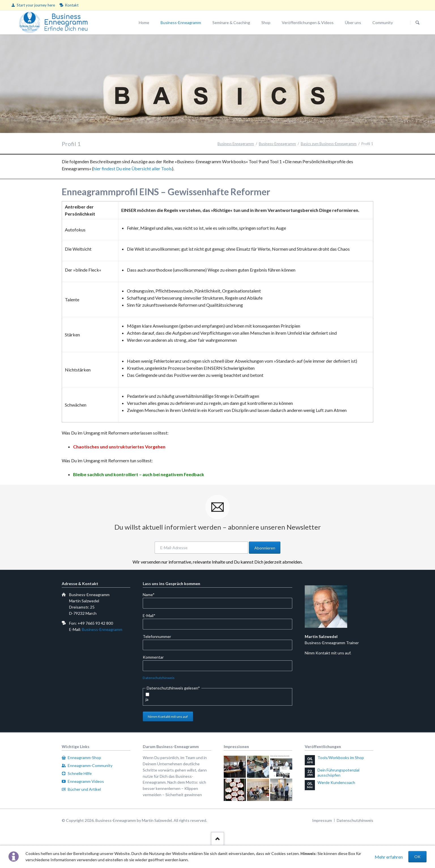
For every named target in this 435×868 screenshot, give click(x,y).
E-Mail (152, 615)
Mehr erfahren (389, 857)
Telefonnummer (157, 636)
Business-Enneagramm (102, 629)
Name (152, 594)
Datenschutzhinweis (159, 678)
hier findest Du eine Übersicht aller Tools (133, 168)
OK (417, 857)
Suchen (417, 23)
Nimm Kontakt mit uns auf (168, 716)
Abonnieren (265, 548)
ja (147, 699)
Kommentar (153, 657)
